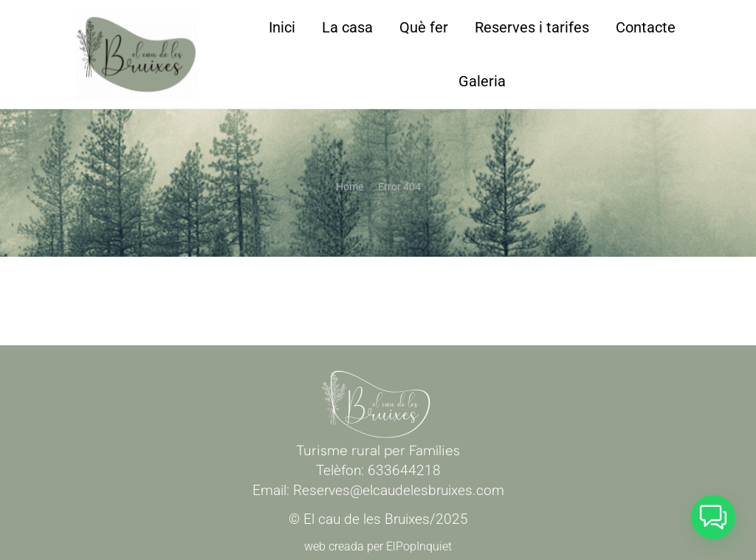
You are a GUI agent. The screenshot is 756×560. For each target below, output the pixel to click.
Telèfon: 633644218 (378, 470)
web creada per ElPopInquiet (378, 546)
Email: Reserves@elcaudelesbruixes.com (378, 490)
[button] (713, 517)
